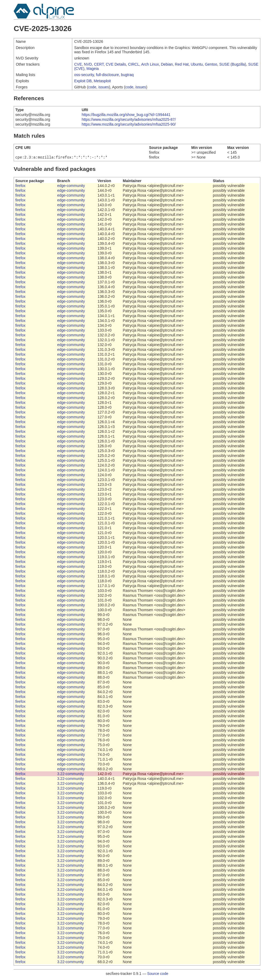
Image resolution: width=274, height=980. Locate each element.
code (92, 87)
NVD (88, 64)
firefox (20, 186)
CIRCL (134, 64)
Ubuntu (197, 64)
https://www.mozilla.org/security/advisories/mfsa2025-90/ (129, 124)
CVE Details (116, 64)
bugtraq (127, 75)
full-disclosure (108, 75)
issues (104, 87)
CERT (99, 64)
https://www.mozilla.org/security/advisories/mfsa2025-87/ (129, 119)
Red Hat (182, 64)
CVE (78, 64)
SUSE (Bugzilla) (233, 64)
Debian (167, 64)
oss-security (84, 75)
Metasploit (102, 81)
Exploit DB (83, 81)
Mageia (93, 69)
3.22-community (71, 774)
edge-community (71, 186)
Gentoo (211, 64)
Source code (158, 974)
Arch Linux (150, 64)
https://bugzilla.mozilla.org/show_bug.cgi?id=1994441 (126, 115)
